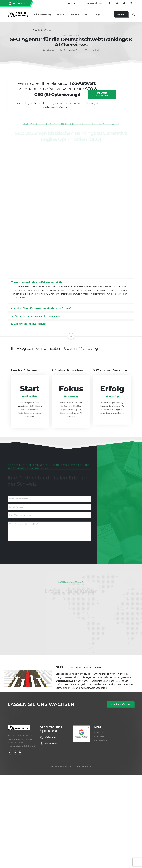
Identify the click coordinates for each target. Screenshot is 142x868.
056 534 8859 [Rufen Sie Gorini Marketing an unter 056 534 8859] (18, 3)
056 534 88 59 (50, 731)
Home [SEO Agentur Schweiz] (64, 35)
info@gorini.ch (51, 737)
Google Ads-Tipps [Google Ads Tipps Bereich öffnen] (42, 30)
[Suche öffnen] (133, 14)
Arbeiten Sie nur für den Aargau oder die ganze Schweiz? (41, 308)
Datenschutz (102, 740)
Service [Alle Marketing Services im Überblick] (60, 14)
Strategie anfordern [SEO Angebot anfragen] (102, 94)
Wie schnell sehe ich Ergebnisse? (29, 324)
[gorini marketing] (19, 729)
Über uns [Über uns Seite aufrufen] (74, 14)
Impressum (101, 736)
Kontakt (99, 732)
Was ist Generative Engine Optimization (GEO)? (36, 282)
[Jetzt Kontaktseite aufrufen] (121, 14)
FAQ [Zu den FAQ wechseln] (87, 14)
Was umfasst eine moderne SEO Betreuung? (35, 316)
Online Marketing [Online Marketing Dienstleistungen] (42, 14)
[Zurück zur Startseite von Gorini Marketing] (19, 14)
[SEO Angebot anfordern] (121, 704)
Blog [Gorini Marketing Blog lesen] (97, 14)
